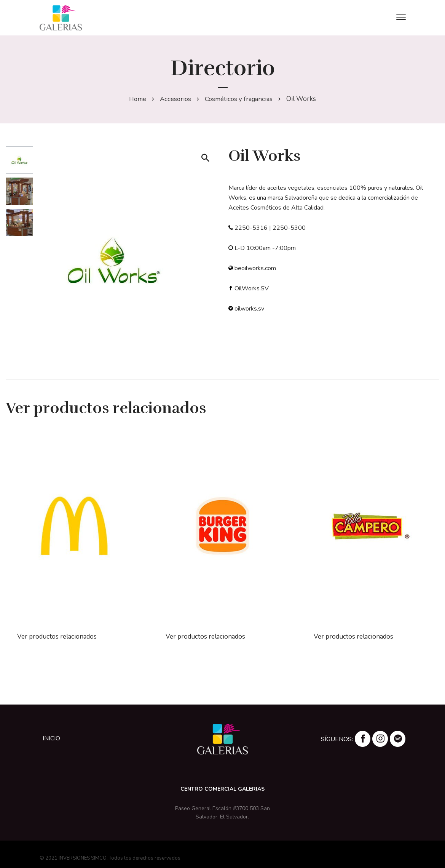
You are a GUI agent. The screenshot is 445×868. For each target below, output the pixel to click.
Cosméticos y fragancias (240, 99)
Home (137, 99)
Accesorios (175, 99)
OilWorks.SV (252, 288)
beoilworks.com (255, 268)
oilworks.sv (249, 309)
